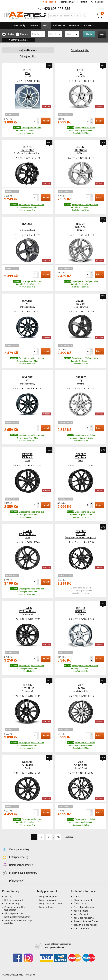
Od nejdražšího (28, 56)
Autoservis (89, 25)
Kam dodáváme (81, 929)
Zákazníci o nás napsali (85, 925)
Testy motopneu (47, 907)
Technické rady (12, 904)
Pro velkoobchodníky (84, 907)
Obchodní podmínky (84, 900)
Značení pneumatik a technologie (15, 908)
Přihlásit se (97, 2)
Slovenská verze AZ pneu (86, 921)
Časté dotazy (80, 904)
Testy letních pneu (48, 897)
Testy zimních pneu (49, 900)
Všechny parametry (19, 40)
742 (58, 837)
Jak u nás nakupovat (84, 918)
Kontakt (83, 2)
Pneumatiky (20, 25)
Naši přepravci (81, 914)
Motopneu (34, 25)
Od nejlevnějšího (80, 50)
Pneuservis (74, 25)
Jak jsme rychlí (81, 911)
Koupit (46, 121)
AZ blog (8, 897)
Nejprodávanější (28, 50)
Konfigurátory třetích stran (17, 917)
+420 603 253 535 (56, 9)
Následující (70, 837)
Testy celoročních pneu (50, 904)
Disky (46, 25)
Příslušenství (59, 25)
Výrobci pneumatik (14, 913)
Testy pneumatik (67, 2)
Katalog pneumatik (14, 900)
